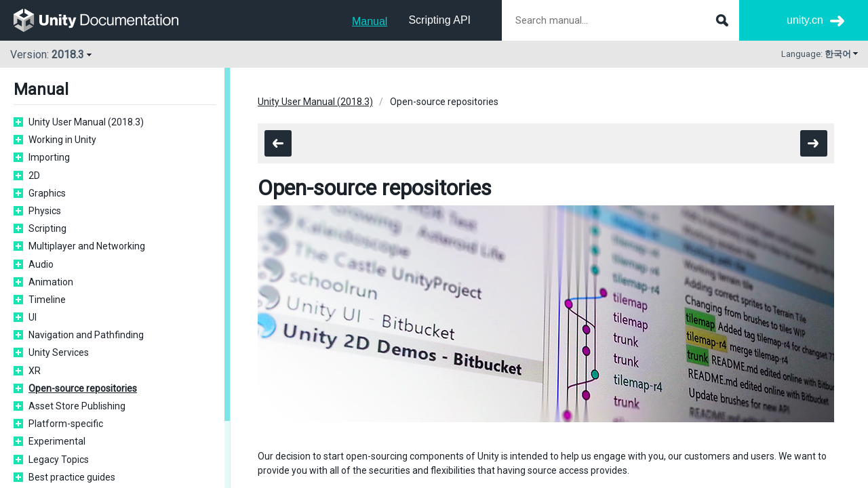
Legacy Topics (59, 460)
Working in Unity (62, 140)
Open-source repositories (83, 388)
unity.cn (805, 20)
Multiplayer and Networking (87, 246)
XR (35, 371)
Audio (41, 264)
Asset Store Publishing (77, 406)
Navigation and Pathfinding (86, 335)
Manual (370, 21)
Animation (51, 282)
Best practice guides (72, 477)
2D (34, 176)
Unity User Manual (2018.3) (86, 122)
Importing (49, 157)
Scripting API (439, 20)
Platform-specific (66, 424)
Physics (45, 211)
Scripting (47, 228)
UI (33, 317)
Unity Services (59, 352)
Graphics (47, 193)
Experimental (57, 441)
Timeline (47, 300)
